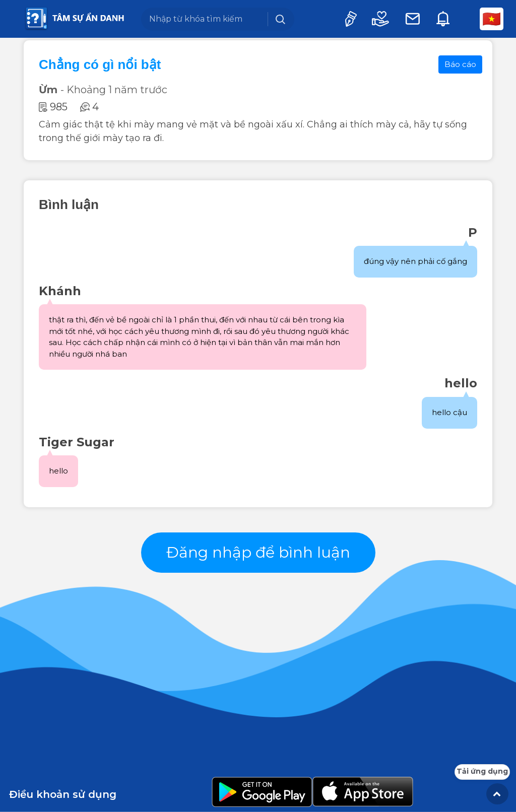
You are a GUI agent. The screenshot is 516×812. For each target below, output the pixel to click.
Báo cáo (460, 64)
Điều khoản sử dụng (63, 794)
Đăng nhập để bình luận (258, 552)
